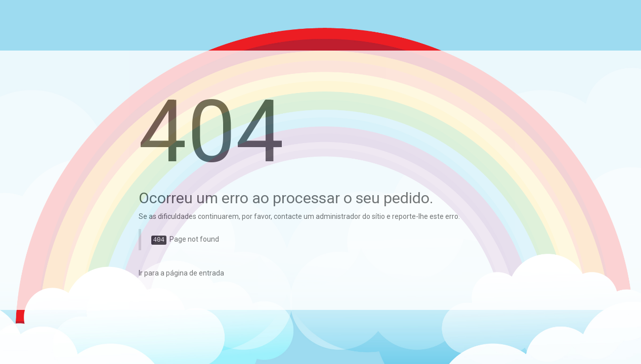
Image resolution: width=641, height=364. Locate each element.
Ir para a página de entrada (181, 273)
